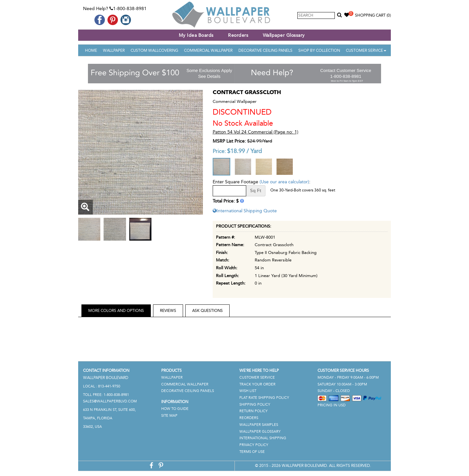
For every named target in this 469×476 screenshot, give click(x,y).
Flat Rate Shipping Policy (264, 398)
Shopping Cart (373, 15)
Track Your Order (257, 384)
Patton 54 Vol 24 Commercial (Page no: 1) (256, 132)
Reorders (238, 35)
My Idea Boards (196, 35)
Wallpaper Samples (259, 425)
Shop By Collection (319, 50)
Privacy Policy (254, 445)
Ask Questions (207, 311)
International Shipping (263, 438)
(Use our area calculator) (284, 182)
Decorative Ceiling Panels (265, 50)
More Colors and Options (116, 311)
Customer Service (366, 50)
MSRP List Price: (229, 141)
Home (91, 50)
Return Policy (254, 411)
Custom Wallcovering (154, 50)
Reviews (168, 311)
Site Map (169, 416)
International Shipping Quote (245, 211)
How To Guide (175, 409)
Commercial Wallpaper (208, 50)
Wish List (248, 391)
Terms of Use (252, 452)
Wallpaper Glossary (284, 35)
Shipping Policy (255, 405)
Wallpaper (114, 50)
